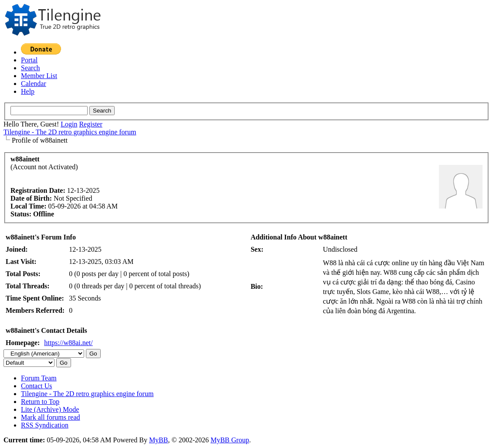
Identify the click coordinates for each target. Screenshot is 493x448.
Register (90, 124)
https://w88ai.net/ (68, 343)
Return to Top (40, 402)
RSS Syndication (45, 425)
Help (28, 91)
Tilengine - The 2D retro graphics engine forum (70, 132)
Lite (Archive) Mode (50, 409)
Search (31, 68)
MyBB (159, 440)
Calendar (34, 84)
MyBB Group (230, 440)
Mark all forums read (51, 417)
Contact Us (37, 386)
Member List (39, 76)
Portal (29, 60)
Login (69, 124)
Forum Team (39, 378)
